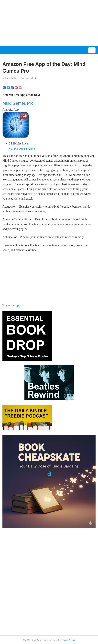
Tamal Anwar (69, 640)
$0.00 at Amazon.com (22, 149)
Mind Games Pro (18, 103)
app (18, 305)
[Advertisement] (49, 23)
